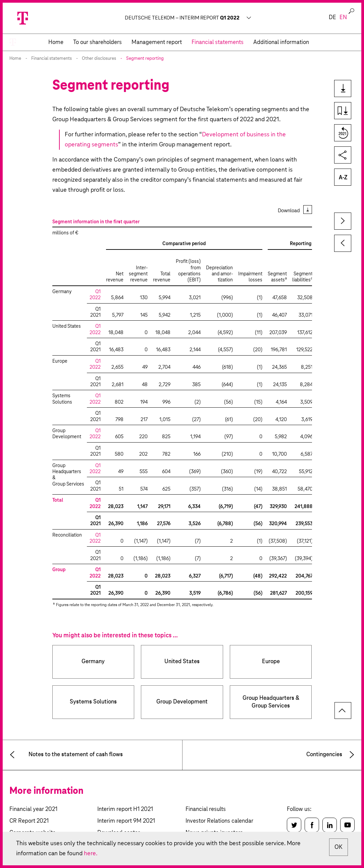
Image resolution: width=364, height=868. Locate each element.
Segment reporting (145, 59)
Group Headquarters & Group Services (271, 702)
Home (15, 59)
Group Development (182, 702)
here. (91, 854)
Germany (93, 662)
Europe (271, 662)
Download (289, 211)
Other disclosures (99, 59)
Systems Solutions (93, 702)
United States (182, 662)
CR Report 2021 (29, 821)
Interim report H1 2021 (125, 809)
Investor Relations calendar (219, 821)
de (332, 18)
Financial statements (51, 59)
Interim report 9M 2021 (126, 821)
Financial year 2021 (33, 809)
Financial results (206, 809)
